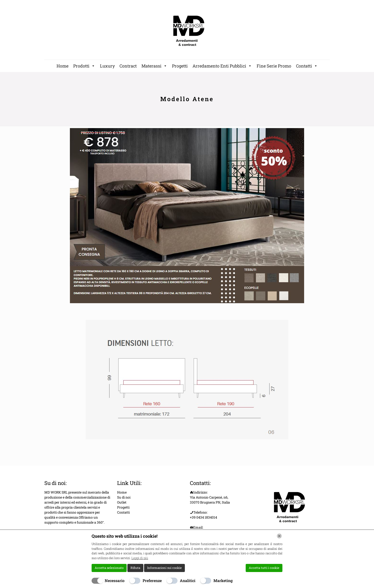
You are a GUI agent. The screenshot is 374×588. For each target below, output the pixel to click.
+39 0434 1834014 (203, 517)
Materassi (154, 66)
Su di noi (124, 497)
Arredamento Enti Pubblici (222, 66)
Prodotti (84, 66)
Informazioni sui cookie (164, 568)
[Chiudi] (279, 536)
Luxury (107, 66)
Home (62, 66)
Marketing (223, 580)
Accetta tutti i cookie (264, 568)
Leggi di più (140, 558)
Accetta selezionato (109, 568)
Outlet (122, 502)
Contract (128, 66)
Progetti (180, 66)
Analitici (188, 580)
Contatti (307, 66)
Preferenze (152, 580)
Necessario (115, 580)
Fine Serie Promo (274, 66)
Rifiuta (135, 568)
